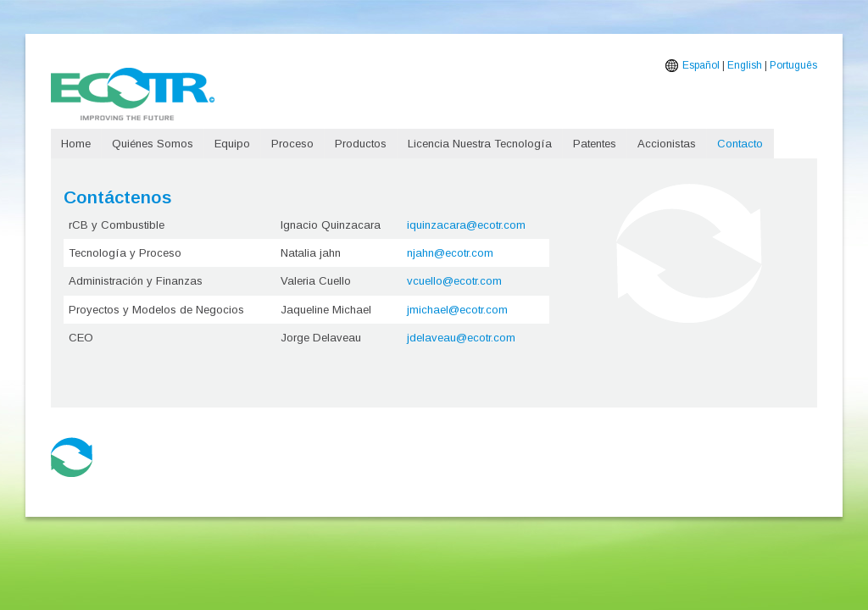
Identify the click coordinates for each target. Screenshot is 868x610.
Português (793, 65)
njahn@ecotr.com (450, 253)
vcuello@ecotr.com (454, 281)
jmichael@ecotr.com (457, 310)
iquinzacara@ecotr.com (466, 225)
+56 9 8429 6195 (181, 478)
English (745, 65)
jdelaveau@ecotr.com (461, 338)
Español (701, 65)
